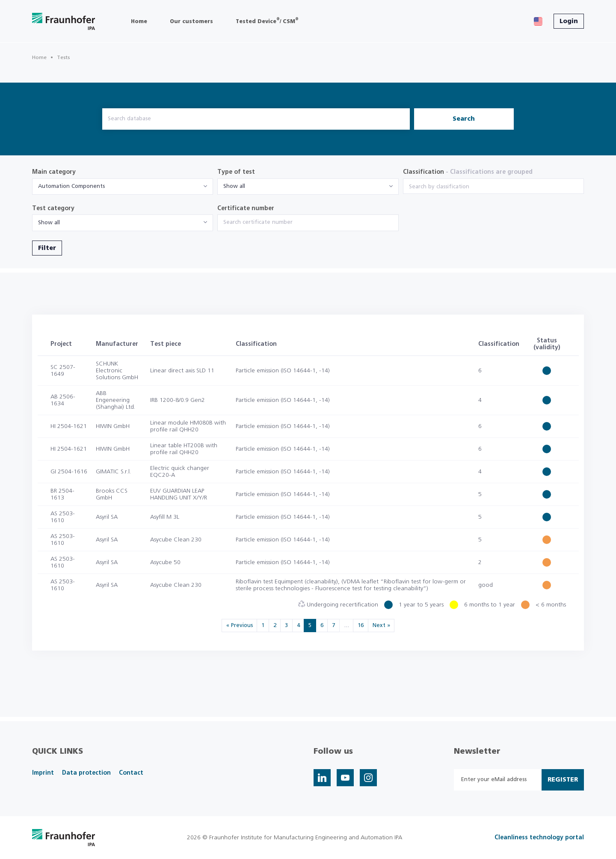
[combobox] (123, 187)
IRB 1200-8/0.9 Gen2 (178, 400)
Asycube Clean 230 (176, 540)
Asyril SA (107, 517)
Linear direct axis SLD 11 (182, 371)
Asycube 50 (165, 562)
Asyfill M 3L (165, 517)
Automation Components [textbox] (71, 186)
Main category (54, 172)
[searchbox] (493, 187)
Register (563, 780)
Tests (63, 57)
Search (464, 119)
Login (569, 21)
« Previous (240, 626)
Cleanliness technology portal (539, 838)
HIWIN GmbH (113, 426)
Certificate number (246, 208)
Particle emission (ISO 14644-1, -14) (283, 371)
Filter (47, 248)
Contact (131, 773)
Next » (381, 626)
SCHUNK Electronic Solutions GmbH (117, 371)
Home (39, 57)
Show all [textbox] (234, 186)
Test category (53, 208)
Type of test (236, 172)
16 (361, 626)
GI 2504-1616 (69, 472)
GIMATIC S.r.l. (113, 472)
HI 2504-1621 (69, 426)
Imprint (43, 773)
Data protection (86, 773)
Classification (468, 172)
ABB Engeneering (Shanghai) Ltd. (115, 400)
